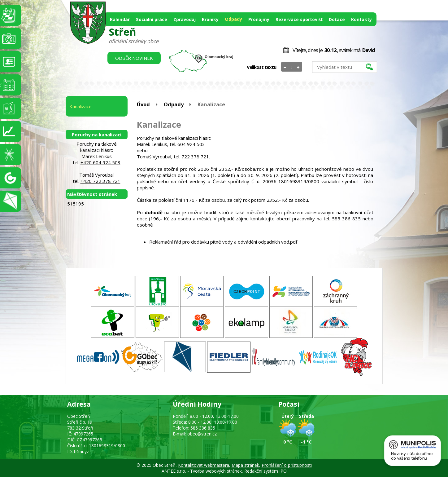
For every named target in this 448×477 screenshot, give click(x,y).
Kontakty (361, 19)
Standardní (291, 67)
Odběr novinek (134, 58)
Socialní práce (152, 19)
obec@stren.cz (202, 434)
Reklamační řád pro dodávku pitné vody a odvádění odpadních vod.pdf (223, 242)
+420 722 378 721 (100, 181)
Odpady (233, 19)
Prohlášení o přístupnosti (287, 465)
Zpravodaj (185, 19)
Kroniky (210, 19)
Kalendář (120, 19)
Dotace (337, 19)
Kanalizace (80, 106)
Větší (298, 67)
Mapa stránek (245, 465)
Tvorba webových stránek (216, 471)
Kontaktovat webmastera (204, 465)
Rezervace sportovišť (299, 19)
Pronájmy (259, 19)
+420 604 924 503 (100, 162)
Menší (285, 67)
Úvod (143, 104)
